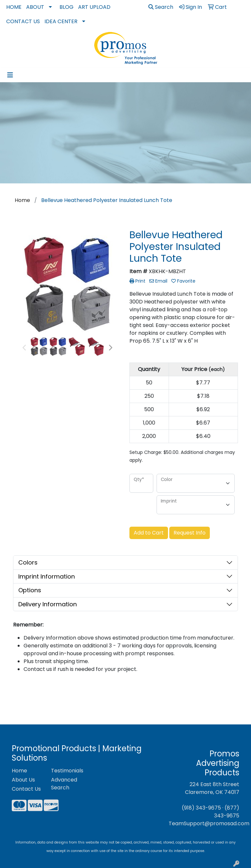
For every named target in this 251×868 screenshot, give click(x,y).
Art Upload (94, 7)
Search (161, 7)
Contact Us (23, 21)
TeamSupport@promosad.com (209, 823)
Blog (67, 7)
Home (14, 7)
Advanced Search (64, 784)
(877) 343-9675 (227, 812)
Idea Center (61, 21)
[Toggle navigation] (10, 75)
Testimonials (67, 771)
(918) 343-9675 (201, 808)
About (35, 7)
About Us (23, 780)
